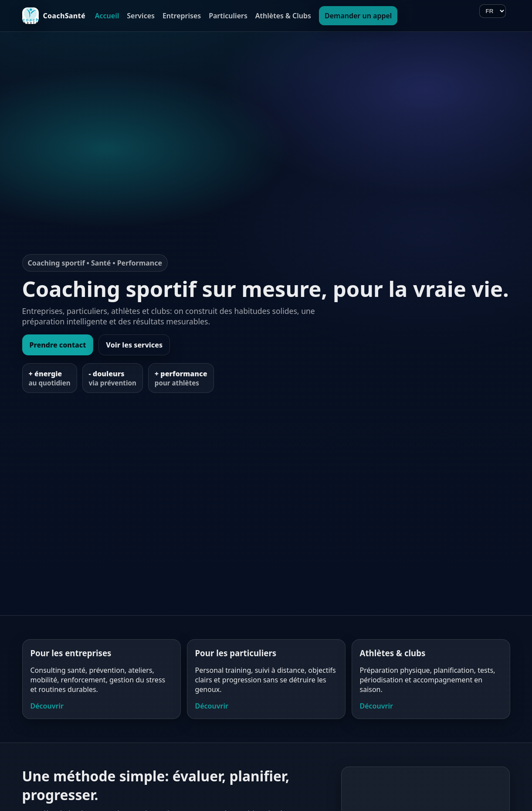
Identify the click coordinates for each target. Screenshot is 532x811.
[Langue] (493, 11)
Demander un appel (358, 16)
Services (141, 16)
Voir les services (134, 345)
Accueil (107, 16)
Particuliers (228, 16)
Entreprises (182, 16)
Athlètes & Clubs (283, 16)
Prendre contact (58, 345)
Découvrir (47, 706)
